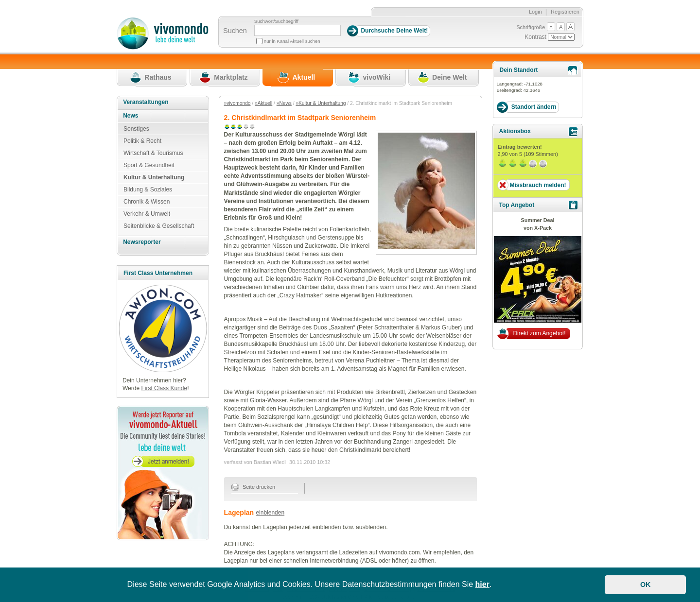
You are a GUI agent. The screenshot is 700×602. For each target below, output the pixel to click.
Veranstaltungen (146, 102)
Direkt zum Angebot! (539, 333)
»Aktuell (263, 103)
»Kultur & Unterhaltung (321, 103)
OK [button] (646, 585)
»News (284, 103)
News (131, 116)
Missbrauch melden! (538, 185)
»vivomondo (237, 103)
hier (482, 584)
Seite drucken (254, 487)
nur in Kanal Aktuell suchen (292, 41)
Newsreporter (142, 242)
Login (535, 12)
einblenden (270, 513)
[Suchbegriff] (297, 30)
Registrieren (565, 12)
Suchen (235, 31)
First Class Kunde (164, 388)
